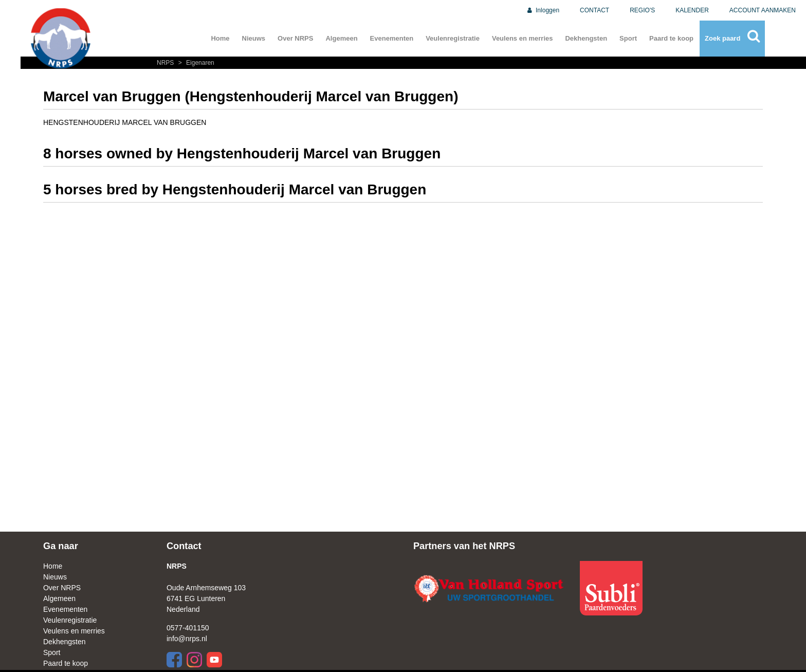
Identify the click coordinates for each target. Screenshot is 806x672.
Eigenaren (195, 63)
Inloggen (543, 10)
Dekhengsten (586, 38)
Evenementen (392, 38)
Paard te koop (671, 38)
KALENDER (692, 10)
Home (220, 38)
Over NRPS (295, 38)
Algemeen (341, 38)
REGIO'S (642, 10)
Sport (628, 38)
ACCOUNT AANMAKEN (763, 10)
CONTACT (594, 10)
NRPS (166, 63)
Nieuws (254, 38)
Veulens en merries (523, 38)
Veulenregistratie (453, 38)
